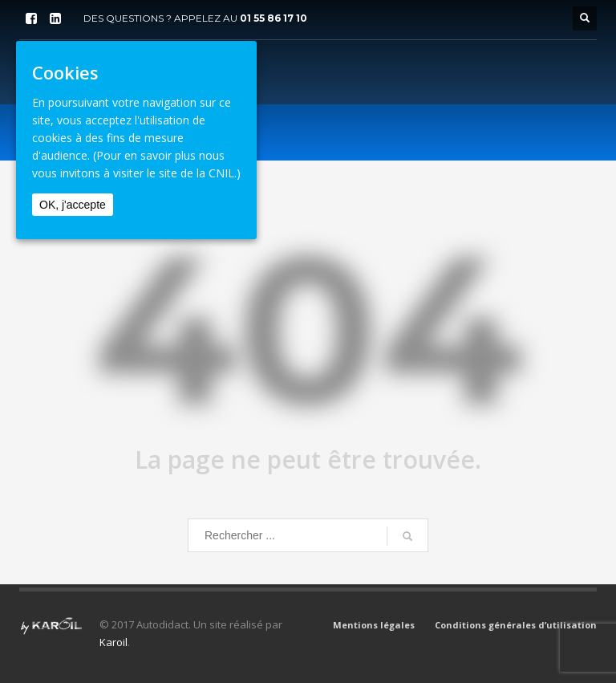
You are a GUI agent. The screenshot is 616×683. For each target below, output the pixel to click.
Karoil (113, 642)
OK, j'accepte (73, 205)
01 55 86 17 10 (274, 18)
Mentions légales (374, 625)
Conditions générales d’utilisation (516, 625)
